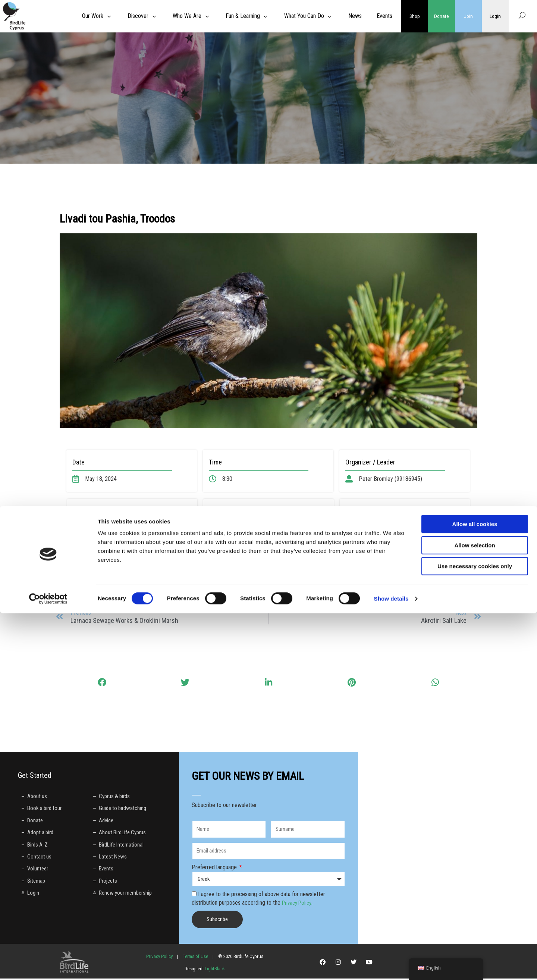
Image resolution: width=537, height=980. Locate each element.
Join (469, 16)
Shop (415, 16)
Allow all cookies (475, 891)
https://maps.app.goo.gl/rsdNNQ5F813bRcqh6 (139, 536)
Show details (391, 965)
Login (495, 16)
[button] (102, 684)
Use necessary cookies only (475, 933)
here (295, 528)
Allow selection (475, 912)
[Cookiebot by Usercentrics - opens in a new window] (48, 965)
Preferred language (215, 869)
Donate (442, 16)
